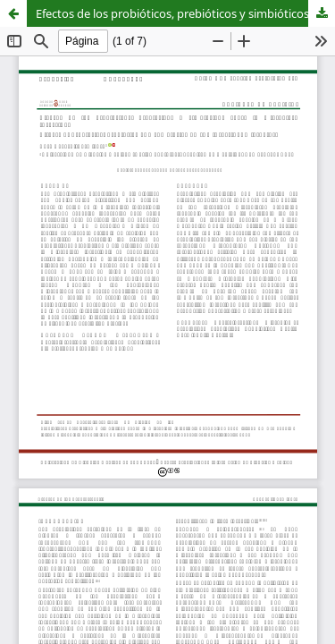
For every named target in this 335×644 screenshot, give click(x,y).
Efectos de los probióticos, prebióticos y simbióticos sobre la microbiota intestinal (185, 13)
